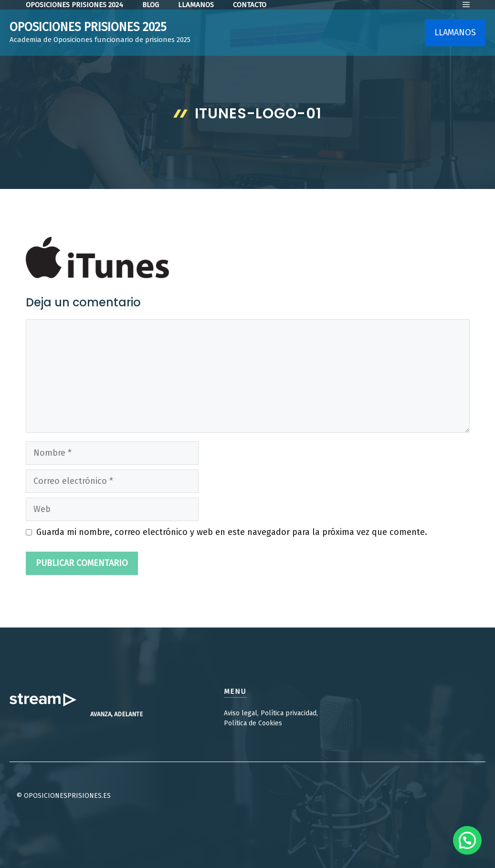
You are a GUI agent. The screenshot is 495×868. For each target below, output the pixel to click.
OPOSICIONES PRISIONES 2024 (74, 5)
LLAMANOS (455, 32)
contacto (250, 5)
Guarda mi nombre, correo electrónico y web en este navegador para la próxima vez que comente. (232, 532)
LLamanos (196, 5)
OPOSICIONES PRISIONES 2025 (88, 27)
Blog (151, 5)
